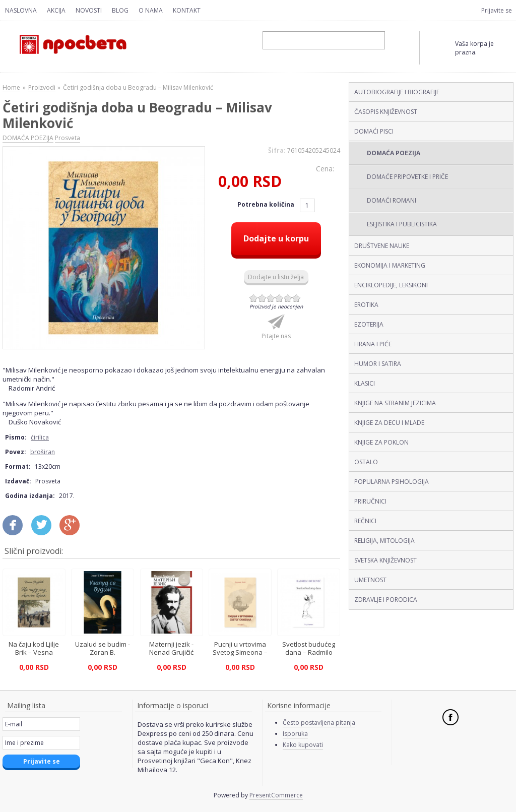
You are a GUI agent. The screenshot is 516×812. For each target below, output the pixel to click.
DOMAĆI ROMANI (392, 200)
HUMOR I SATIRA (378, 364)
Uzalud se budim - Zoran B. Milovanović (103, 652)
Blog (120, 10)
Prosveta (68, 138)
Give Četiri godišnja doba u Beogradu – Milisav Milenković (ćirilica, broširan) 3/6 (271, 298)
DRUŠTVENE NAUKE (382, 246)
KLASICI (365, 383)
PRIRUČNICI (370, 501)
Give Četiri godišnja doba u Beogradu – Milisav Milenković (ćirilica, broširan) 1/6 (254, 298)
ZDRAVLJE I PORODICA (386, 600)
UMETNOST (370, 580)
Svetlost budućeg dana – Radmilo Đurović (309, 652)
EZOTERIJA (369, 324)
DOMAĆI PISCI (374, 131)
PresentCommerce (276, 795)
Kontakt (187, 10)
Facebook (450, 717)
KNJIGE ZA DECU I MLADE (389, 423)
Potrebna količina (267, 204)
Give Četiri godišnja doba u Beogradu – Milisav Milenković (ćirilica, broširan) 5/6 (288, 298)
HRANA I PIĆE (373, 344)
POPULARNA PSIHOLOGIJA (392, 482)
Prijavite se (497, 10)
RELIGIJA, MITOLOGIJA (384, 541)
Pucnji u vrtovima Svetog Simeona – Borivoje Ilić (240, 652)
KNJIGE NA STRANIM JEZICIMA (395, 403)
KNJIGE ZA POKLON (381, 442)
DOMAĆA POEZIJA (394, 153)
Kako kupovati (303, 745)
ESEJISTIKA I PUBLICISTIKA (402, 224)
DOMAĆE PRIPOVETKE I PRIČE (407, 177)
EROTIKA (366, 305)
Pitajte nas (276, 336)
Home (11, 87)
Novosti (89, 10)
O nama (151, 10)
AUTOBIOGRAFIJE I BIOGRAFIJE (397, 92)
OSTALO (366, 462)
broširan (43, 452)
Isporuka (295, 734)
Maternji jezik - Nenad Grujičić (171, 648)
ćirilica (40, 437)
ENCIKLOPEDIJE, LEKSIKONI (391, 285)
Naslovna (21, 10)
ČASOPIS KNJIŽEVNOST (386, 112)
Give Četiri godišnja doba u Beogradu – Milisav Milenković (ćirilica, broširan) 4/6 (279, 298)
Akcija (56, 10)
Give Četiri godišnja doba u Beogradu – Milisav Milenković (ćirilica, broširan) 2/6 (262, 298)
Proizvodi (42, 87)
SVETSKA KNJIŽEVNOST (385, 560)
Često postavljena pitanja (319, 723)
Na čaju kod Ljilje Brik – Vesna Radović (34, 652)
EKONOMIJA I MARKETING (390, 265)
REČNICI (365, 521)
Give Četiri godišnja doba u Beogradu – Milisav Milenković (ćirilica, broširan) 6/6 (297, 298)
